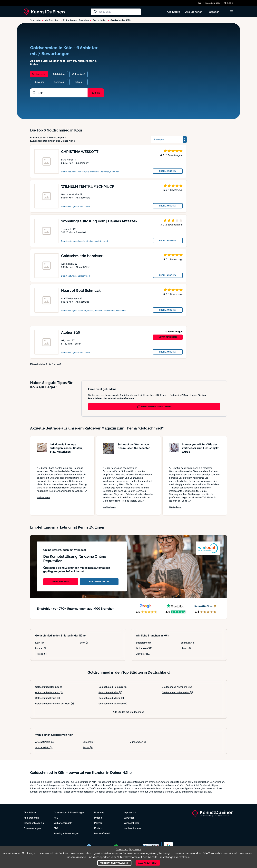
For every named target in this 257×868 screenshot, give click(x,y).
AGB (56, 818)
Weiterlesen (43, 497)
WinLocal (129, 818)
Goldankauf (144, 648)
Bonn (84, 643)
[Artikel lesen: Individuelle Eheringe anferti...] (42, 453)
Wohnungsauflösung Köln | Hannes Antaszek (99, 221)
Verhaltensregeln (63, 823)
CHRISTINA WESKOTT (80, 152)
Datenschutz (60, 812)
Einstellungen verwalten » (174, 857)
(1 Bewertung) (175, 190)
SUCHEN (96, 93)
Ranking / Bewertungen (66, 833)
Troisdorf (42, 654)
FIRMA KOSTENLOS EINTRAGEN (154, 407)
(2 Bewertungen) (174, 155)
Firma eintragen (32, 828)
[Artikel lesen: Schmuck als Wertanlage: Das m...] (109, 453)
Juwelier (143, 654)
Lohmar (41, 648)
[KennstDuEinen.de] (44, 12)
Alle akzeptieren (148, 863)
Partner (98, 823)
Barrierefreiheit (102, 833)
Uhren (186, 648)
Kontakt (98, 828)
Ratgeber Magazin (34, 823)
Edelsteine (143, 643)
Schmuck (188, 643)
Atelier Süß (70, 332)
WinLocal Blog (132, 823)
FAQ (56, 828)
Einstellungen (77, 812)
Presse (98, 818)
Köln (40, 643)
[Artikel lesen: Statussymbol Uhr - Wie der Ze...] (174, 453)
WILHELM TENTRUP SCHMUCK (88, 186)
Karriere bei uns (132, 828)
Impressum (130, 812)
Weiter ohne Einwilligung (114, 863)
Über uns (99, 812)
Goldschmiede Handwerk (83, 256)
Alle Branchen (194, 12)
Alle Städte (173, 12)
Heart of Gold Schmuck (81, 290)
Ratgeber (213, 12)
